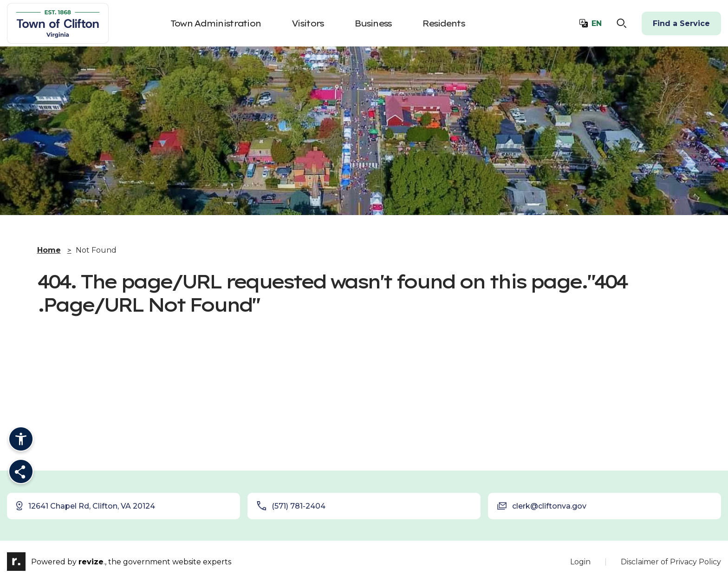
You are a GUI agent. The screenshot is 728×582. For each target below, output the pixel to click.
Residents (443, 23)
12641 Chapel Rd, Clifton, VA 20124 (85, 506)
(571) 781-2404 (291, 506)
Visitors (307, 23)
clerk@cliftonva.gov (542, 506)
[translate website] (591, 24)
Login (580, 562)
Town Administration (216, 23)
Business (373, 23)
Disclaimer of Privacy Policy (671, 562)
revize (91, 562)
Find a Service (681, 23)
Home (49, 250)
